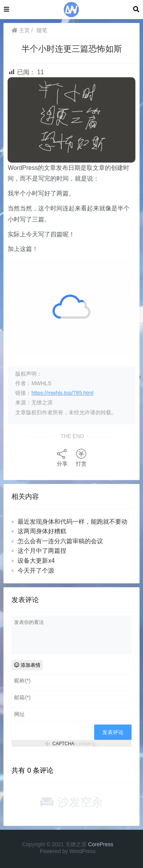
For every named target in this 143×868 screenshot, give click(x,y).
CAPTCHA (63, 744)
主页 (21, 30)
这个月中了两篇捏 (42, 551)
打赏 (81, 457)
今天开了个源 (36, 571)
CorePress (101, 844)
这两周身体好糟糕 (42, 531)
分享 (62, 457)
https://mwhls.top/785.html (62, 393)
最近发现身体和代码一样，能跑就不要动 (72, 522)
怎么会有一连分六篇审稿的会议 (60, 541)
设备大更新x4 (36, 561)
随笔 (42, 30)
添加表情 (27, 665)
